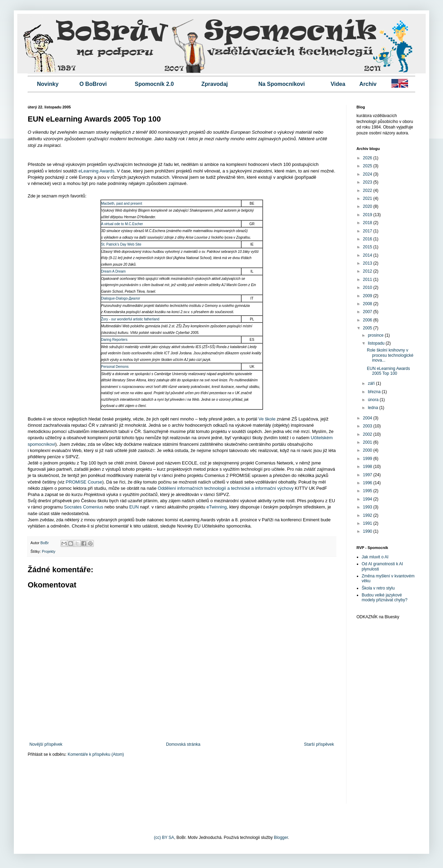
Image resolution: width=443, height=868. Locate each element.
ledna (374, 408)
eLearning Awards (97, 171)
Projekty (49, 551)
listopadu (377, 343)
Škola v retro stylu (378, 588)
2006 (368, 320)
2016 (368, 239)
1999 (368, 459)
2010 (368, 287)
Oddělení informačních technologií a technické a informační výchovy (226, 488)
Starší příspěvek (319, 744)
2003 (368, 426)
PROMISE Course (84, 482)
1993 (368, 507)
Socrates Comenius (84, 507)
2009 (368, 296)
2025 (368, 166)
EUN (134, 507)
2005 (368, 328)
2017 (368, 231)
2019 (368, 215)
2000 (368, 450)
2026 (368, 158)
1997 (368, 475)
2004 (368, 418)
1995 (368, 491)
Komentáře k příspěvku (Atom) (96, 754)
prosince (376, 335)
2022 (368, 191)
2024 (368, 174)
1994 (368, 499)
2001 (368, 442)
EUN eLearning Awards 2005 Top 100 (388, 371)
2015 (368, 247)
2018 (368, 223)
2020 (368, 206)
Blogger (281, 838)
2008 (368, 304)
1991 (368, 523)
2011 (368, 280)
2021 (368, 198)
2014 (368, 255)
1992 (368, 515)
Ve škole (267, 419)
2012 (368, 271)
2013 (368, 263)
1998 (368, 467)
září (372, 383)
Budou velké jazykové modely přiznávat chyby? (385, 597)
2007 (368, 312)
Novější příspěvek (46, 744)
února (374, 400)
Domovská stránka (183, 744)
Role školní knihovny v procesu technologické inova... (390, 355)
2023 (368, 182)
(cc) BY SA (164, 838)
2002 (368, 434)
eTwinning (217, 507)
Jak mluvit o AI (375, 557)
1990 (368, 531)
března (375, 392)
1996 (368, 483)
